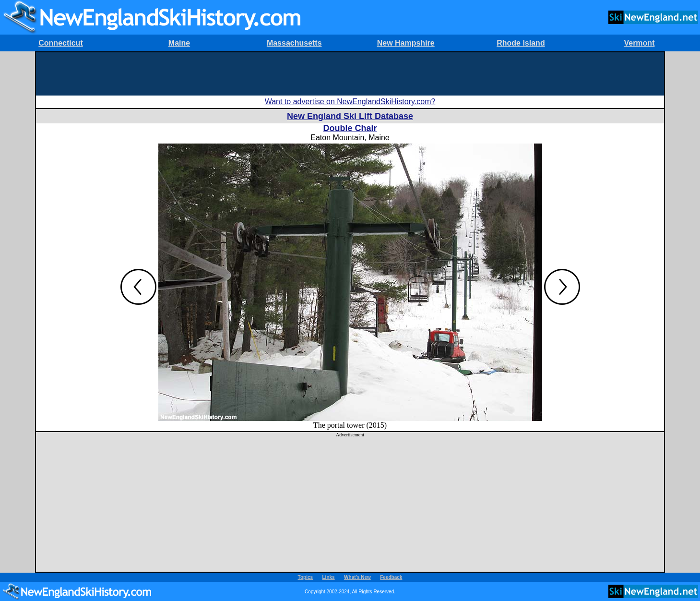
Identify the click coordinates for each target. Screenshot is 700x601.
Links (329, 577)
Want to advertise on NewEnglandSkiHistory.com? (350, 102)
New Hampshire (406, 43)
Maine (179, 43)
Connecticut (60, 43)
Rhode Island (521, 43)
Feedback (391, 577)
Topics (305, 577)
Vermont (639, 43)
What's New (357, 577)
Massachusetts (294, 43)
